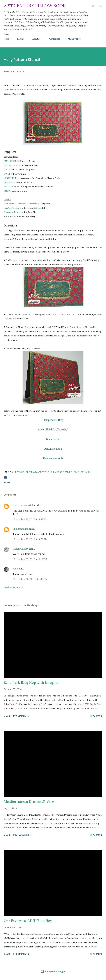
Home (6, 39)
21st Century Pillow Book (35, 6)
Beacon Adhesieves (13, 212)
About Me (37, 39)
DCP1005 (8, 182)
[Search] (93, 5)
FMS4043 (8, 161)
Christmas (18, 472)
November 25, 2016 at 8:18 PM (30, 559)
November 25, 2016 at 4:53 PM (30, 539)
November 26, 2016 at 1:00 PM (30, 579)
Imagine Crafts (11, 208)
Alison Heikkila (47, 430)
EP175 (7, 187)
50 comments (21, 716)
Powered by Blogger (53, 971)
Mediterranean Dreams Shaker (29, 802)
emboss (58, 472)
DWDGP (8, 170)
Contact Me (55, 39)
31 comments (21, 954)
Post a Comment (13, 587)
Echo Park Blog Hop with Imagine (31, 683)
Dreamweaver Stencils (39, 472)
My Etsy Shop (74, 39)
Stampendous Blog (53, 420)
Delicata (37, 208)
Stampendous (71, 472)
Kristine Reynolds (53, 458)
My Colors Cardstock (15, 204)
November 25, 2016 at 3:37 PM (30, 519)
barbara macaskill (23, 505)
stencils (86, 472)
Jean (15, 569)
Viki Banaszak (21, 529)
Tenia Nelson (53, 439)
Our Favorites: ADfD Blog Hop (28, 921)
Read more (96, 716)
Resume (21, 39)
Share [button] (7, 482)
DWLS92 (8, 165)
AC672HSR (9, 178)
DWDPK (8, 174)
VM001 (7, 191)
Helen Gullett (20, 549)
